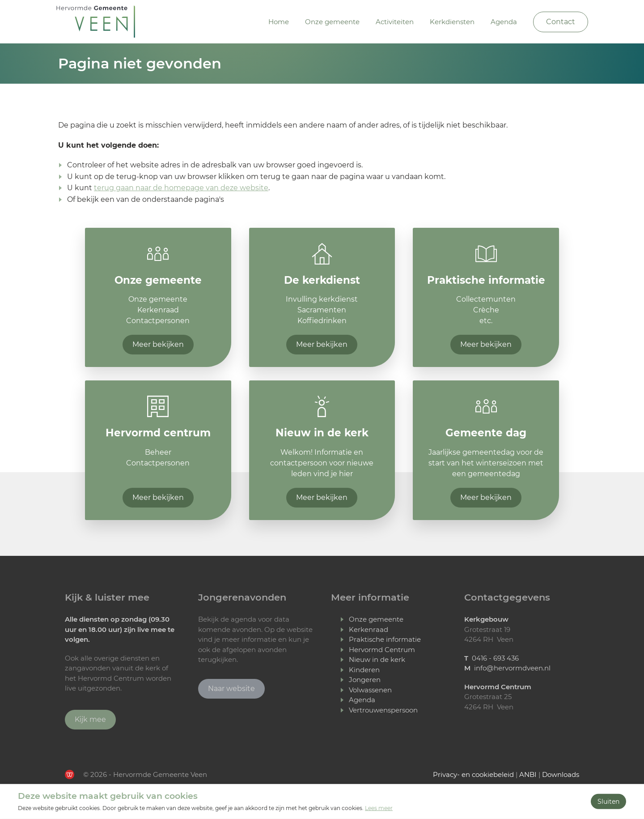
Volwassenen (370, 690)
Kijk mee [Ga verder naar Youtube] (90, 719)
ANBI (528, 774)
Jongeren (365, 680)
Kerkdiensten (452, 22)
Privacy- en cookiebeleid (473, 774)
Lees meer (379, 808)
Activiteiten (395, 22)
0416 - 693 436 (495, 658)
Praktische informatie (385, 639)
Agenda (504, 22)
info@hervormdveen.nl (512, 668)
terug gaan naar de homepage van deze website (181, 188)
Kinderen (364, 670)
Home (279, 22)
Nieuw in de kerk (377, 659)
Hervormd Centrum (382, 650)
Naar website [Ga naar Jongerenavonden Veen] (231, 689)
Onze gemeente (332, 22)
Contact (561, 22)
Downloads (561, 774)
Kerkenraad (369, 629)
